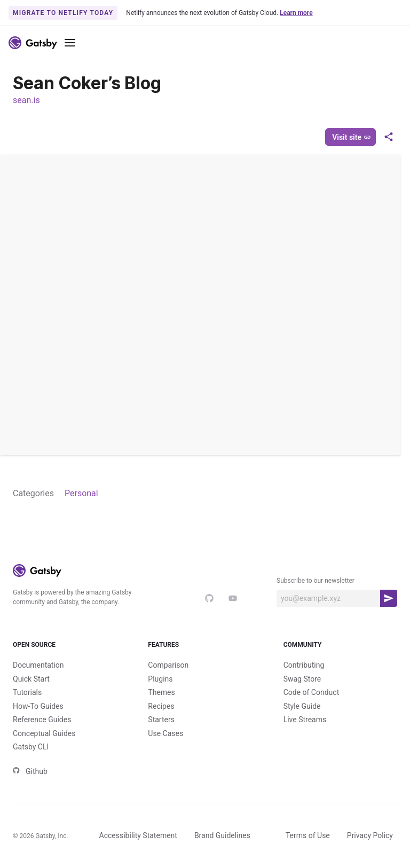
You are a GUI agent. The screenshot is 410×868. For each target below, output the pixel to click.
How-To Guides (38, 706)
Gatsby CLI (31, 747)
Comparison (168, 665)
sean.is (26, 100)
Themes (161, 692)
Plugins (160, 679)
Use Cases (165, 733)
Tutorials (27, 692)
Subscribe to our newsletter (316, 581)
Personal (81, 493)
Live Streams (305, 720)
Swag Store (302, 679)
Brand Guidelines (222, 835)
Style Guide (302, 706)
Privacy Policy (370, 835)
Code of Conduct (312, 692)
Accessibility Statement (138, 835)
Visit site (352, 137)
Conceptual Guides (44, 733)
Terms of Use (308, 835)
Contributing (304, 665)
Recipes (161, 706)
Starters (161, 720)
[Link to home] (33, 43)
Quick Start (31, 679)
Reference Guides (42, 720)
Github (30, 771)
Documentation (38, 665)
